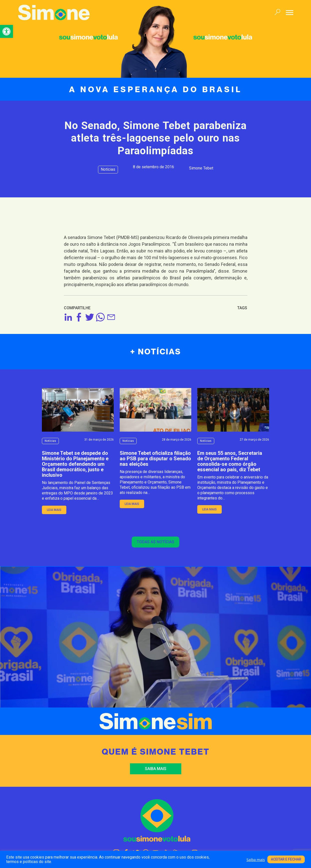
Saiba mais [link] (156, 769)
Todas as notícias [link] (155, 542)
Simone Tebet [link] (201, 168)
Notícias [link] (108, 169)
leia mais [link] (54, 510)
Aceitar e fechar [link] (286, 859)
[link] (6, 31)
